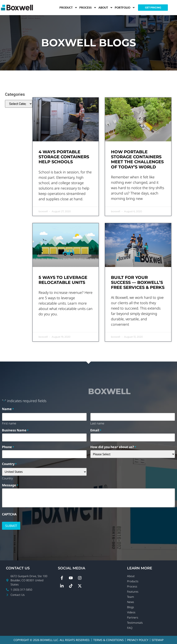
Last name (97, 423)
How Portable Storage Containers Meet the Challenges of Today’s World (137, 159)
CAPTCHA (9, 514)
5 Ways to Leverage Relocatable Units (63, 280)
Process (88, 8)
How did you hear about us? (113, 447)
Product (68, 8)
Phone (8, 447)
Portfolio (125, 8)
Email (96, 430)
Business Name (15, 430)
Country (7, 478)
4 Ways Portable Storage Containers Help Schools (64, 157)
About (106, 8)
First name (9, 423)
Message (10, 485)
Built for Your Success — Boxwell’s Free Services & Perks (138, 282)
